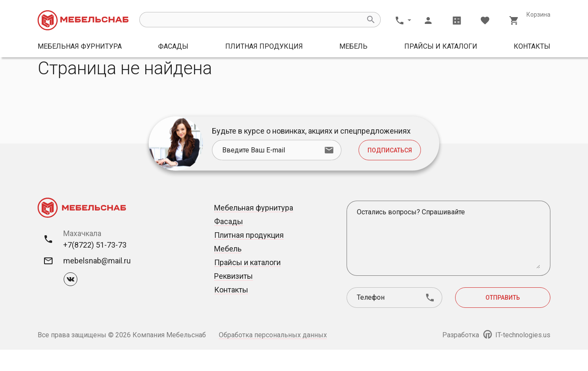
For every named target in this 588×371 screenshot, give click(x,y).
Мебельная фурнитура (80, 46)
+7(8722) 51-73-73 (95, 266)
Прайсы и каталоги (441, 46)
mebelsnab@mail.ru (97, 282)
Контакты (532, 46)
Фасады (173, 46)
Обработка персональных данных (273, 356)
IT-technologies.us (517, 356)
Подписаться (390, 172)
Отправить (503, 319)
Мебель (353, 46)
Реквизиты (234, 297)
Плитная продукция (264, 46)
